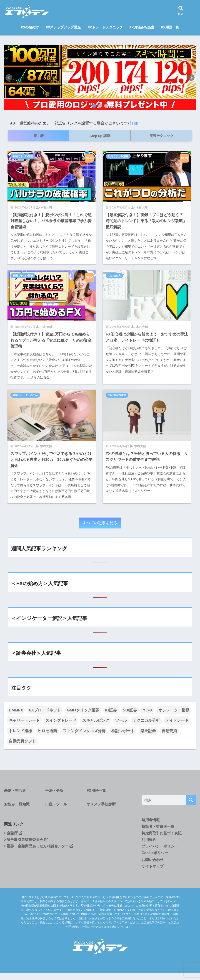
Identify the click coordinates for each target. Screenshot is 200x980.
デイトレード (177, 720)
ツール (121, 720)
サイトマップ (152, 866)
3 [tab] (106, 106)
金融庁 (13, 833)
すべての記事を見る (100, 523)
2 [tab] (100, 106)
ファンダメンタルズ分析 (84, 731)
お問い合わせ (152, 860)
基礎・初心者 (15, 791)
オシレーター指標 (174, 710)
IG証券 (111, 710)
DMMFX (16, 710)
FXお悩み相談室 (142, 27)
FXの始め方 (30, 27)
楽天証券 (148, 731)
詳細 (134, 123)
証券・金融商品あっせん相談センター (39, 846)
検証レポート (123, 731)
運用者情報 (151, 820)
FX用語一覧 (170, 27)
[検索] (191, 800)
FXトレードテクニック (105, 27)
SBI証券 (130, 710)
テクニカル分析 (146, 720)
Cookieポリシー (155, 853)
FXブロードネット (45, 710)
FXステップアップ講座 (63, 27)
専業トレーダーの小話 (25, 395)
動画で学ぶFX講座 (23, 156)
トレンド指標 (20, 731)
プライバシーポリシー (160, 846)
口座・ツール (56, 804)
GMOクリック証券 (83, 710)
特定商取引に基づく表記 (162, 833)
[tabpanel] (100, 77)
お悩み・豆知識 (17, 804)
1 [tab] (94, 106)
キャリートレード (24, 720)
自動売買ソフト (22, 741)
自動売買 (169, 731)
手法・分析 (54, 791)
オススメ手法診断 (101, 804)
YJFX (148, 710)
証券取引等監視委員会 (26, 840)
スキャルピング (96, 720)
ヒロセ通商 (47, 731)
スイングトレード (61, 720)
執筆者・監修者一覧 (158, 826)
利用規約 (149, 840)
